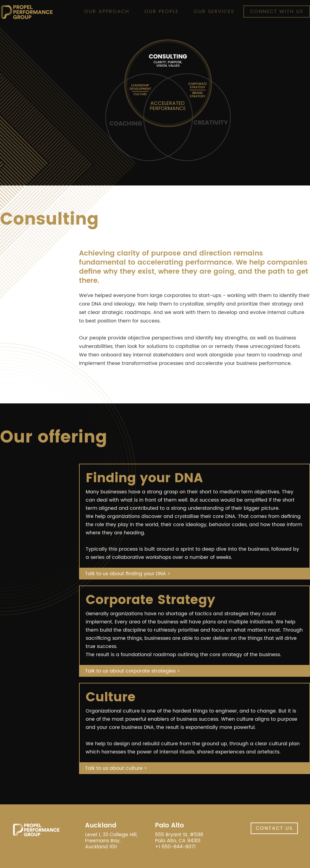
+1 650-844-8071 (175, 847)
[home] (27, 12)
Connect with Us (277, 12)
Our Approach (107, 12)
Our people (162, 12)
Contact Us (274, 828)
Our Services (214, 12)
